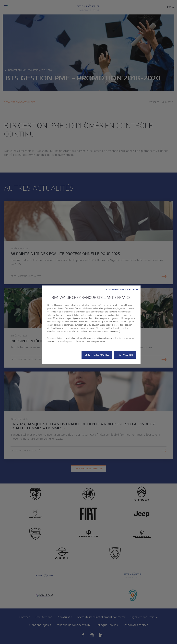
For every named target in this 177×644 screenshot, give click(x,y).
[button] (121, 290)
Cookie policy (67, 341)
